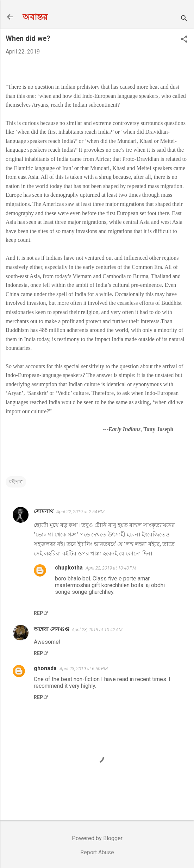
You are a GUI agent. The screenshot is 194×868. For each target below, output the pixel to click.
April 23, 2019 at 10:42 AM (97, 630)
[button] (184, 40)
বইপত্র (16, 482)
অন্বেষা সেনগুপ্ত (51, 629)
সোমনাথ (44, 511)
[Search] (184, 19)
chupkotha (69, 568)
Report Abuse (97, 852)
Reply (41, 613)
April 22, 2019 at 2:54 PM (80, 512)
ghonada (45, 668)
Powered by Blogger (97, 838)
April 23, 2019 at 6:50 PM (84, 669)
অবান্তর (35, 17)
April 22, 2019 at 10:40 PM (111, 568)
